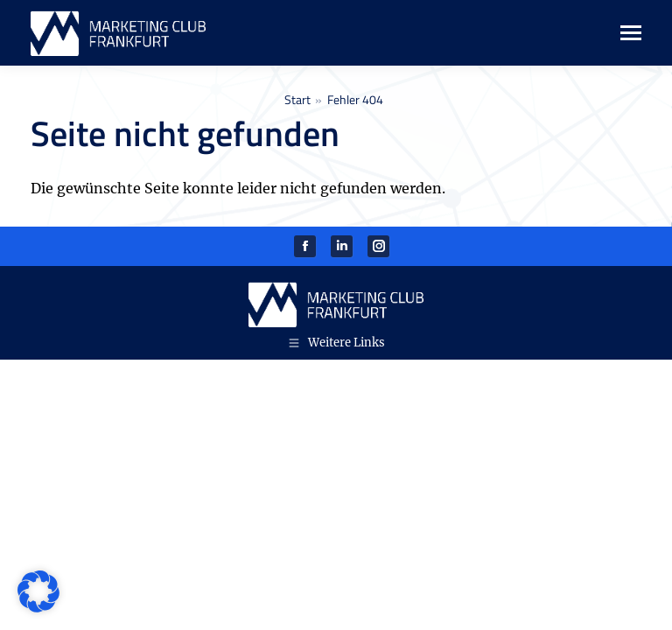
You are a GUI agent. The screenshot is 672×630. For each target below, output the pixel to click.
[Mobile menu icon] (622, 33)
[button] (38, 591)
